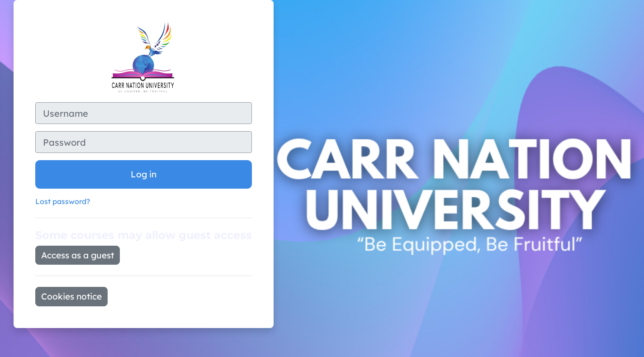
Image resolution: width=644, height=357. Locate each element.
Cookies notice (71, 296)
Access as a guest (78, 255)
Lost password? (63, 201)
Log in (144, 174)
